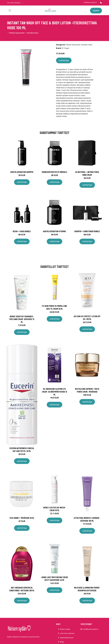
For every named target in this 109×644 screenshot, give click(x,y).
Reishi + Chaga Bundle (22, 231)
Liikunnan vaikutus (67, 633)
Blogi (62, 642)
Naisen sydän (65, 629)
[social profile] (22, 3)
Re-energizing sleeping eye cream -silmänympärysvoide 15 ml (54, 392)
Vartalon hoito (33, 33)
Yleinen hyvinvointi (17, 33)
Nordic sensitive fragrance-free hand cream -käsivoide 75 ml (22, 319)
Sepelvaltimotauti (67, 638)
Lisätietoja (64, 60)
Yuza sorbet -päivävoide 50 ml (22, 518)
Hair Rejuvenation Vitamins (54, 231)
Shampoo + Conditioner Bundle (87, 231)
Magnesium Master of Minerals (54, 172)
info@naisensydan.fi (90, 2)
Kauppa (96, 11)
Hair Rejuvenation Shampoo (22, 172)
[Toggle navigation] (10, 10)
